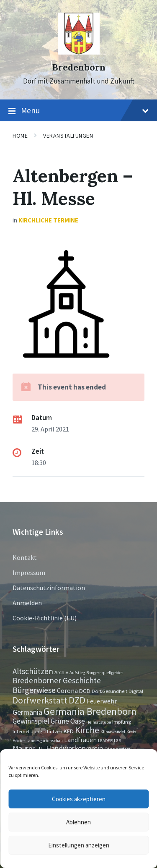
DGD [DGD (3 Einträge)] (85, 691)
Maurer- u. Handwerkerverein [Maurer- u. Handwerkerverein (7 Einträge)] (58, 748)
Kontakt (25, 557)
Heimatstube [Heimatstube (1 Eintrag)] (99, 722)
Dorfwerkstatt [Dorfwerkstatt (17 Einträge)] (40, 700)
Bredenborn (79, 67)
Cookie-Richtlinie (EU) (45, 618)
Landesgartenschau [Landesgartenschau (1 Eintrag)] (45, 741)
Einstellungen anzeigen (79, 845)
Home (20, 136)
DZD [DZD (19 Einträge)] (77, 700)
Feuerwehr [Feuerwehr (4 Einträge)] (102, 701)
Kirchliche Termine (48, 220)
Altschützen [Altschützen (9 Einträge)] (33, 671)
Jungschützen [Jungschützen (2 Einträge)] (47, 731)
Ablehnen (78, 822)
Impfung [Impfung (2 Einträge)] (122, 722)
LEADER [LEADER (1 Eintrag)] (105, 741)
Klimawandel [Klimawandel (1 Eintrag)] (113, 732)
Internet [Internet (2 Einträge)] (21, 731)
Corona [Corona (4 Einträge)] (67, 691)
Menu (78, 111)
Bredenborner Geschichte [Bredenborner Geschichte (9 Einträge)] (57, 680)
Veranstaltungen (68, 136)
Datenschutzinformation (49, 588)
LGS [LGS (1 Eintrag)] (117, 741)
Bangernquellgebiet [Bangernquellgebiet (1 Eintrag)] (105, 673)
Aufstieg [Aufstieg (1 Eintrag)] (77, 673)
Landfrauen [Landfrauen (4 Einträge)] (80, 740)
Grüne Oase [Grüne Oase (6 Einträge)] (68, 721)
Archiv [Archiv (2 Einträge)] (61, 672)
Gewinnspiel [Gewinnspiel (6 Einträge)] (31, 721)
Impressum (29, 573)
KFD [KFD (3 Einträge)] (69, 731)
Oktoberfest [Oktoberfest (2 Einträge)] (117, 749)
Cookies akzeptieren (79, 799)
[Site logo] (79, 52)
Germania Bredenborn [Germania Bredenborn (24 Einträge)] (90, 711)
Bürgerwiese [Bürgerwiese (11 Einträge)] (34, 690)
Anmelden (27, 603)
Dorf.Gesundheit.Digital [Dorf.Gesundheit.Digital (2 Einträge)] (117, 691)
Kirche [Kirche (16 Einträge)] (87, 730)
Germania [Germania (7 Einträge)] (27, 712)
